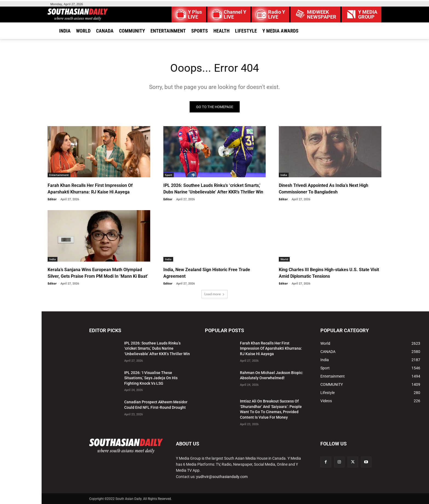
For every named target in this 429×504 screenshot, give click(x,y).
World (284, 259)
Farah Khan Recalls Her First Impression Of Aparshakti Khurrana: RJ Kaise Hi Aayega (271, 348)
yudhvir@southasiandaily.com (222, 477)
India (284, 175)
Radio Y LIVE (277, 15)
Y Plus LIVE (195, 15)
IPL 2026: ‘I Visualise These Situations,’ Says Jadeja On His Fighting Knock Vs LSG (151, 378)
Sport (169, 175)
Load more (215, 294)
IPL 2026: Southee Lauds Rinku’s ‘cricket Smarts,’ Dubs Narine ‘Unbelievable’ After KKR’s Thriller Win (157, 348)
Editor (52, 199)
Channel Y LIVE (235, 15)
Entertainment (59, 175)
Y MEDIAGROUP (368, 15)
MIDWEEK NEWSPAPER (322, 15)
